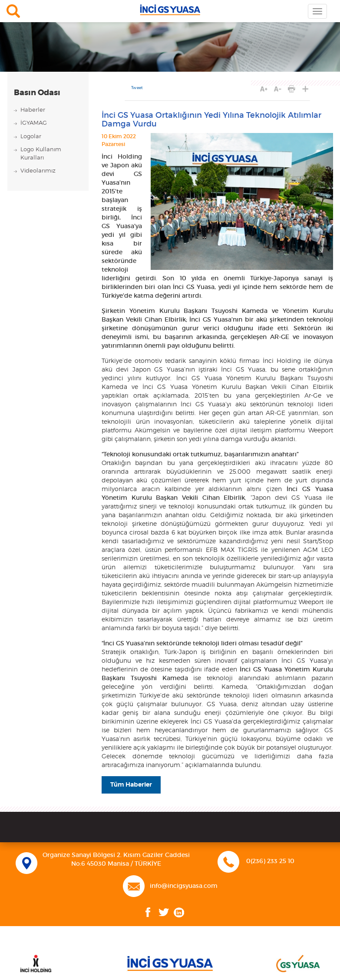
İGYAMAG (34, 123)
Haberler (33, 110)
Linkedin (179, 912)
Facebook (148, 912)
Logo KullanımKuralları (41, 154)
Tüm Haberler (131, 785)
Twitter (164, 912)
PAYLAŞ (305, 89)
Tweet (137, 88)
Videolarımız (38, 171)
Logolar (31, 137)
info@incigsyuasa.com (184, 886)
